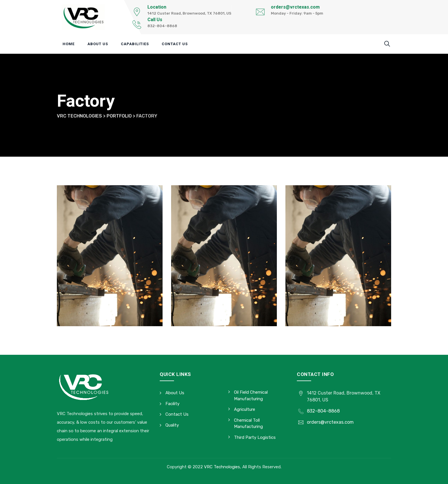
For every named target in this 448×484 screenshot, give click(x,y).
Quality (172, 425)
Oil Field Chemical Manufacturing (251, 396)
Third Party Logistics (255, 437)
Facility (172, 404)
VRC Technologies (222, 467)
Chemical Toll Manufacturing (248, 424)
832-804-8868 (323, 411)
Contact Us (175, 44)
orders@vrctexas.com (295, 7)
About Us (98, 44)
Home (69, 44)
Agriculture (245, 409)
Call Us (155, 20)
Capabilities (135, 44)
